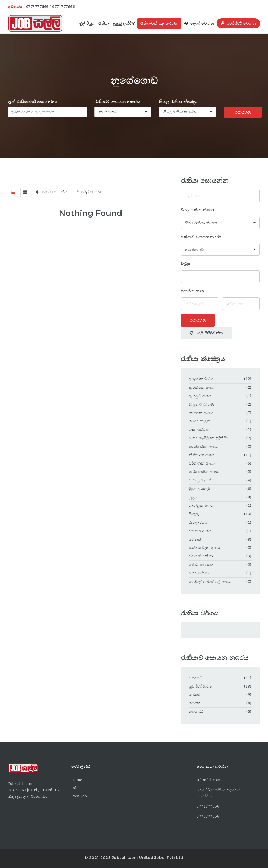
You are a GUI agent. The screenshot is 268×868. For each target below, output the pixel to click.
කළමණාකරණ (202, 404)
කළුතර (195, 695)
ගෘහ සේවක (199, 429)
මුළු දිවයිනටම (200, 686)
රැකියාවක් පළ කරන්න (159, 23)
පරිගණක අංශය (202, 463)
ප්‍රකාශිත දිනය (192, 291)
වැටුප (186, 264)
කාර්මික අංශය (201, 413)
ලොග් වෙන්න (199, 23)
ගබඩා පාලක (200, 421)
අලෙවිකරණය (201, 379)
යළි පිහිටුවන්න (206, 333)
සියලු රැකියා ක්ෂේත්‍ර (178, 102)
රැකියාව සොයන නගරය (117, 102)
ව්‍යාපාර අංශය (200, 531)
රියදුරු (194, 514)
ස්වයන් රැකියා (201, 556)
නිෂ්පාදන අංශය (202, 455)
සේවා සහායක (201, 565)
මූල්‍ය (193, 497)
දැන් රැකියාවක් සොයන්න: (33, 102)
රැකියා (104, 23)
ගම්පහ (194, 703)
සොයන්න (243, 112)
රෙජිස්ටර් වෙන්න (238, 23)
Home (77, 780)
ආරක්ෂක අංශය (202, 387)
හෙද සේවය (199, 573)
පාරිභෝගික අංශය (204, 472)
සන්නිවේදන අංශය (204, 548)
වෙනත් (195, 539)
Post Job (79, 796)
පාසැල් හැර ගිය (202, 480)
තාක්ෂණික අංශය (203, 446)
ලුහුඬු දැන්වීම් (124, 23)
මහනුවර (196, 711)
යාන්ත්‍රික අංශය (201, 505)
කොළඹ (196, 678)
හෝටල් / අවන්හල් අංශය (210, 581)
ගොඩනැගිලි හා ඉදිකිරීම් (209, 438)
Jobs (75, 788)
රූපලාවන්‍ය (198, 522)
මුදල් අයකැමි (200, 489)
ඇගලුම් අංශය (200, 396)
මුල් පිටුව (87, 23)
